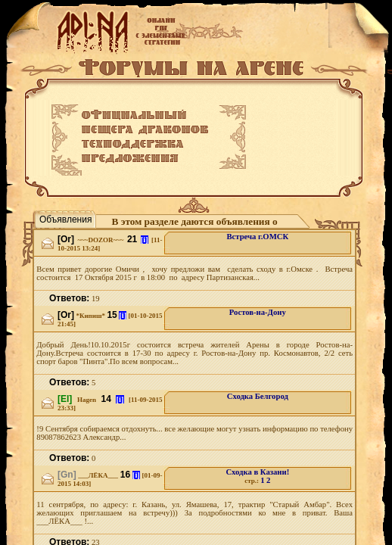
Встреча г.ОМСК (257, 237)
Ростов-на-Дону (258, 312)
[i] (145, 240)
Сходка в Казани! (257, 472)
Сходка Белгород (258, 396)
